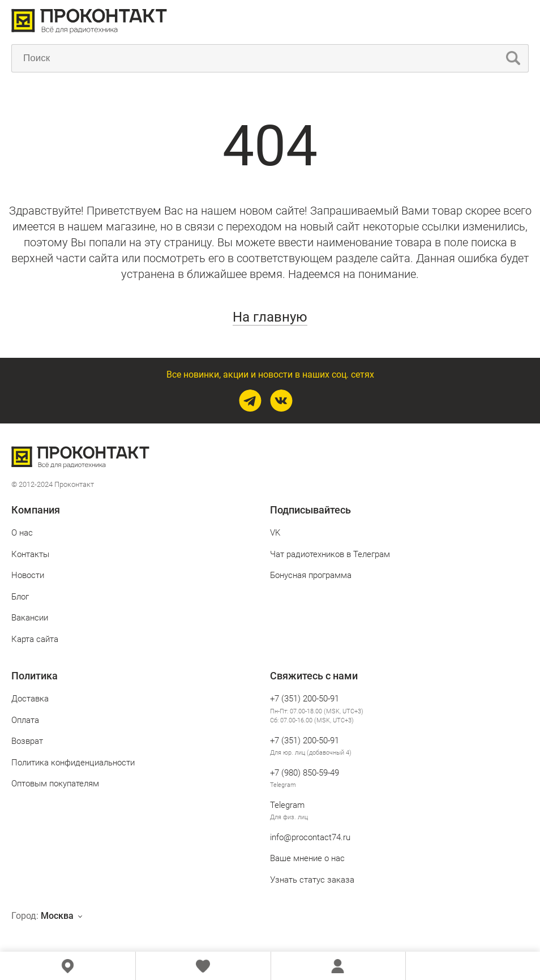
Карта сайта (35, 639)
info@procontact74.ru (310, 837)
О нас (22, 533)
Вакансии (30, 618)
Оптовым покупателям (55, 784)
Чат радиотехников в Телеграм (330, 554)
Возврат (27, 741)
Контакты (30, 554)
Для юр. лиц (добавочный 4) (311, 753)
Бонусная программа (311, 575)
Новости (28, 575)
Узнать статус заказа (312, 880)
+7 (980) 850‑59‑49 (305, 773)
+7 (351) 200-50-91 (305, 699)
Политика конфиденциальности (73, 763)
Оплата (25, 720)
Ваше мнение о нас (307, 858)
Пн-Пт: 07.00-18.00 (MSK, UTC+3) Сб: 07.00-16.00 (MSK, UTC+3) (317, 716)
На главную (270, 317)
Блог (20, 597)
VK (275, 533)
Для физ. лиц (289, 817)
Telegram (283, 785)
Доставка (30, 699)
